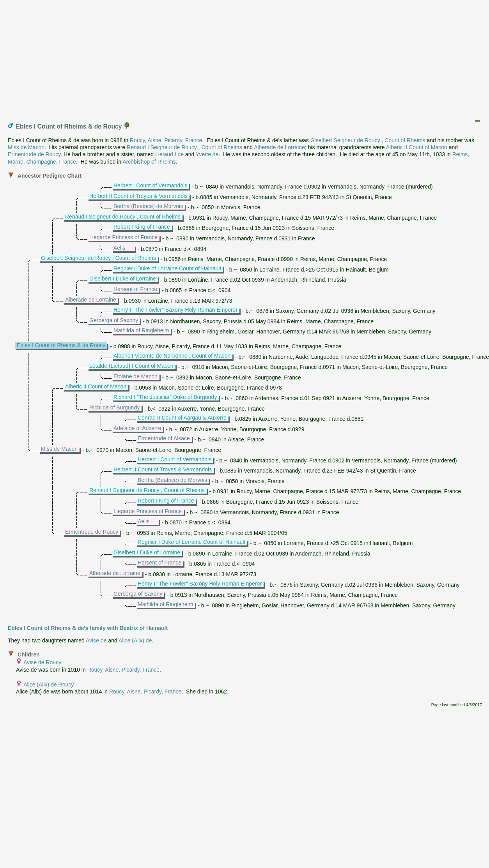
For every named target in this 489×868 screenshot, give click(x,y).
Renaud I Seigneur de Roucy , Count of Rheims (184, 147)
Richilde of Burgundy (114, 408)
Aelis (119, 248)
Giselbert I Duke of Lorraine (123, 279)
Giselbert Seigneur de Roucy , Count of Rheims (368, 140)
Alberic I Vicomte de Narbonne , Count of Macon (172, 356)
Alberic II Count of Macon (417, 147)
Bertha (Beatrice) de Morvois (148, 206)
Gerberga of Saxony (114, 320)
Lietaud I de (169, 154)
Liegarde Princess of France (123, 237)
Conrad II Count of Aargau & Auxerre (182, 418)
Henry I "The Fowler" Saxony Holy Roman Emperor (175, 310)
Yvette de (207, 154)
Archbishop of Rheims (149, 162)
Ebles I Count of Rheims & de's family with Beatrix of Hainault (88, 628)
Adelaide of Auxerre (137, 428)
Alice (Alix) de (135, 640)
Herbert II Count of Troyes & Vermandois (138, 196)
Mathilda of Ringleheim (141, 330)
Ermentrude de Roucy (34, 154)
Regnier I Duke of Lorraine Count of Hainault (167, 268)
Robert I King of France (142, 227)
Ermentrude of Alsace (164, 438)
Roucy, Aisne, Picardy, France (166, 140)
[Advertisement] (245, 58)
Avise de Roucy (42, 662)
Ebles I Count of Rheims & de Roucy (61, 345)
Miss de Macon (26, 147)
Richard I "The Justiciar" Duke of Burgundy (165, 397)
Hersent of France (135, 289)
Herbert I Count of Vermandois (150, 185)
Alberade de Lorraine (279, 147)
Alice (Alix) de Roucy (49, 685)
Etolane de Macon (136, 376)
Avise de (96, 640)
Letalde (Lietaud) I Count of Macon (131, 366)
